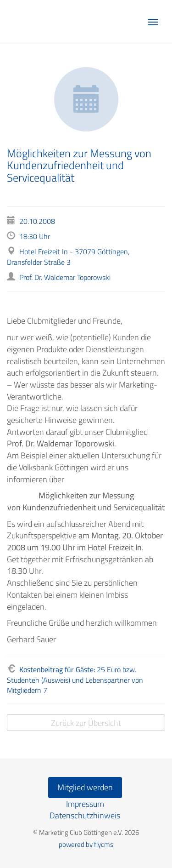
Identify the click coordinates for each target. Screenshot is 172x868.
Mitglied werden (85, 787)
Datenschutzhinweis (85, 815)
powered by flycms (86, 844)
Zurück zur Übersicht (86, 723)
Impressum (85, 804)
